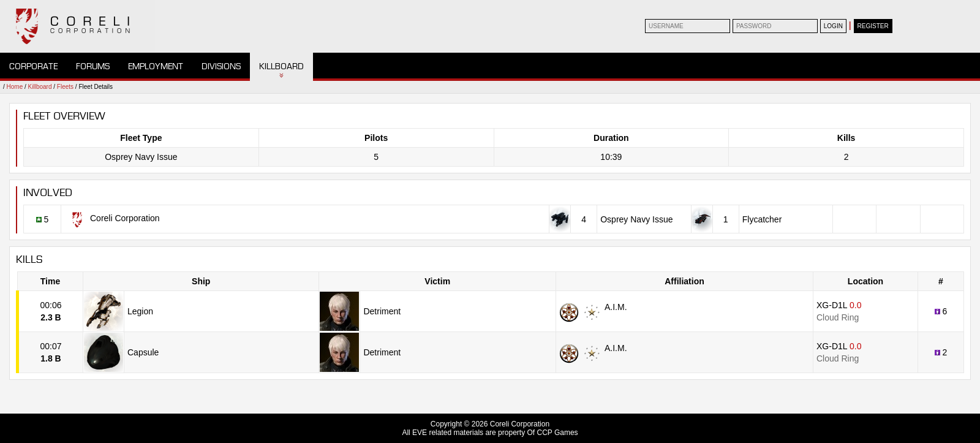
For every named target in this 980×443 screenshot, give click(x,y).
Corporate (33, 66)
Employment (156, 66)
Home (15, 87)
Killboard (281, 66)
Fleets (65, 87)
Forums (93, 66)
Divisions (221, 66)
